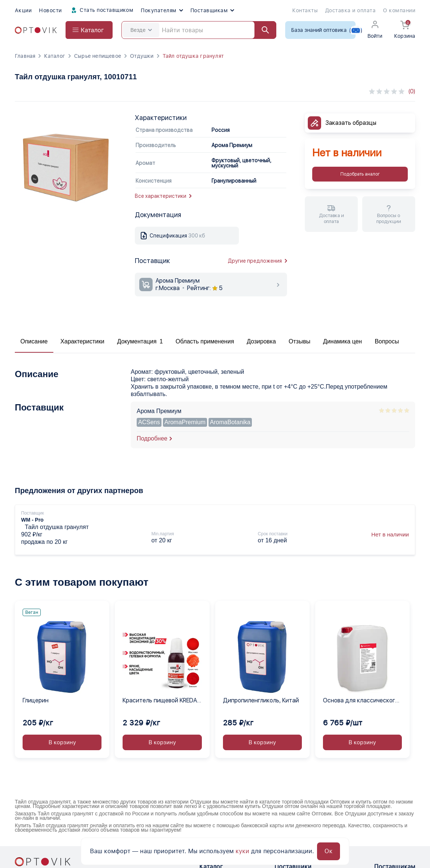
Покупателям (162, 10)
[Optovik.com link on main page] (36, 30)
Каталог (54, 56)
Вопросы (387, 341)
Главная (25, 56)
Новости (50, 10)
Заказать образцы (351, 123)
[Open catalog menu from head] (89, 30)
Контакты (305, 10)
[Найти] (262, 30)
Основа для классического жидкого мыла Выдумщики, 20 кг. (361, 701)
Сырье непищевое (98, 56)
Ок (329, 851)
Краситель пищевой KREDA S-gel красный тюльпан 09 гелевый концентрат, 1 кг (160, 701)
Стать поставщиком (101, 10)
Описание (34, 341)
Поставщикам (212, 10)
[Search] (199, 30)
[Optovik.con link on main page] (43, 862)
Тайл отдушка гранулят (193, 56)
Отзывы (299, 341)
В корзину (62, 742)
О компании (399, 10)
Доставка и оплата (350, 10)
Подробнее (152, 438)
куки (242, 851)
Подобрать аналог (360, 174)
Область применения (205, 341)
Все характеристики (163, 196)
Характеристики (82, 341)
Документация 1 (140, 341)
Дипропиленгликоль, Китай (261, 700)
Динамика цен (342, 341)
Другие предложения (257, 261)
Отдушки (142, 56)
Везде (141, 30)
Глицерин (36, 700)
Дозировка (261, 341)
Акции (23, 10)
